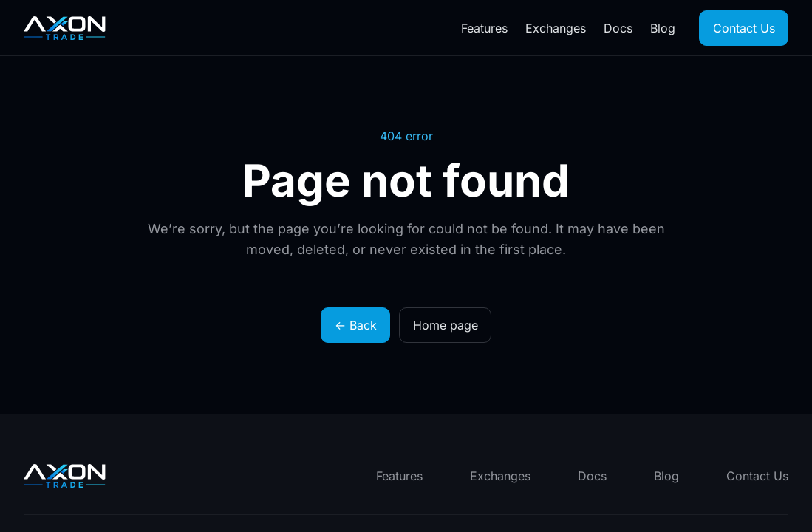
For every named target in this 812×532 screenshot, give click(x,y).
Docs (618, 28)
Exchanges (556, 28)
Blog (663, 28)
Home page (446, 325)
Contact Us (744, 28)
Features (484, 28)
